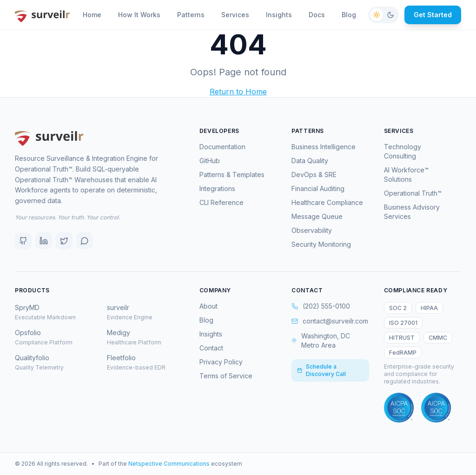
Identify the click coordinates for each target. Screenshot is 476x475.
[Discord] (85, 241)
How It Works (139, 15)
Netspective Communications (169, 464)
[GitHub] (23, 241)
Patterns (191, 15)
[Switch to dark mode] (383, 15)
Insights (279, 15)
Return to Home (238, 92)
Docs (317, 15)
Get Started (433, 15)
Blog (349, 15)
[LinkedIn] (44, 241)
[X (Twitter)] (64, 241)
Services (235, 15)
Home (92, 15)
